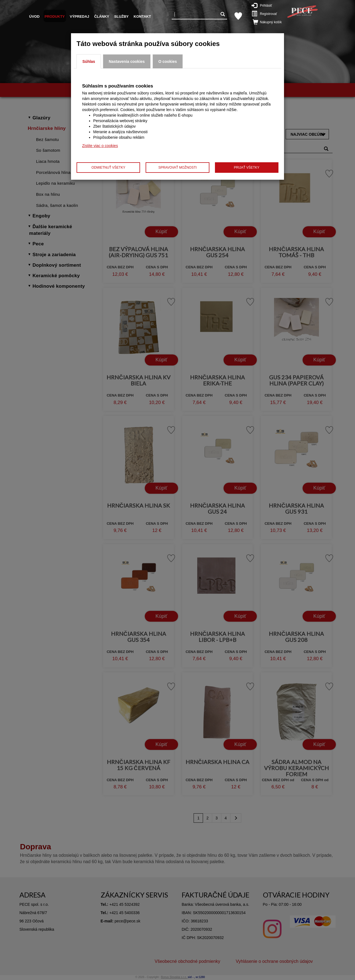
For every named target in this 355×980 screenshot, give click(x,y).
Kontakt (142, 16)
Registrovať (266, 14)
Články (102, 16)
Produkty (55, 16)
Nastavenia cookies (127, 61)
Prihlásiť (265, 5)
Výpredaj (80, 16)
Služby (121, 16)
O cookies (168, 61)
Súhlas (89, 61)
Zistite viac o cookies (100, 146)
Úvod (34, 16)
